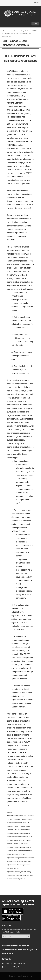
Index (3, 31)
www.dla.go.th (7, 954)
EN (38, 3)
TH (35, 3)
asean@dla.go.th (14, 967)
